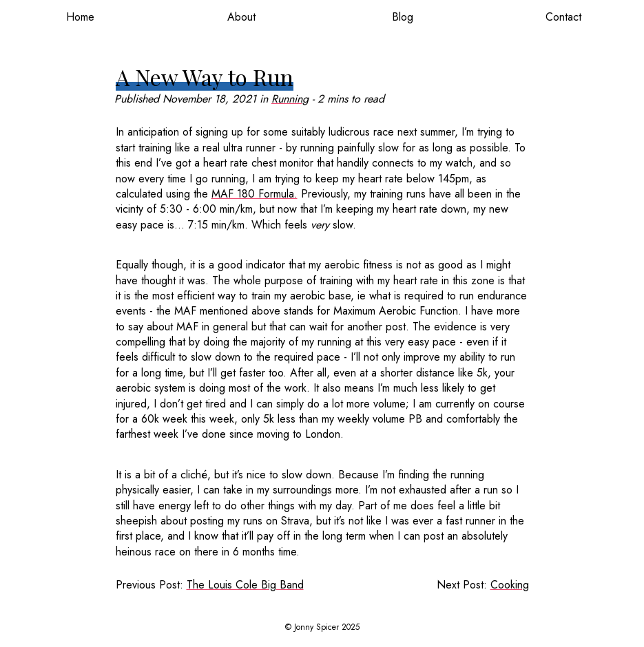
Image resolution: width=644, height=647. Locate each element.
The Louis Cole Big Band (245, 585)
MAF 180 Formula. (255, 194)
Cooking (510, 585)
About (241, 17)
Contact (563, 17)
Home (80, 17)
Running (290, 99)
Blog (403, 17)
